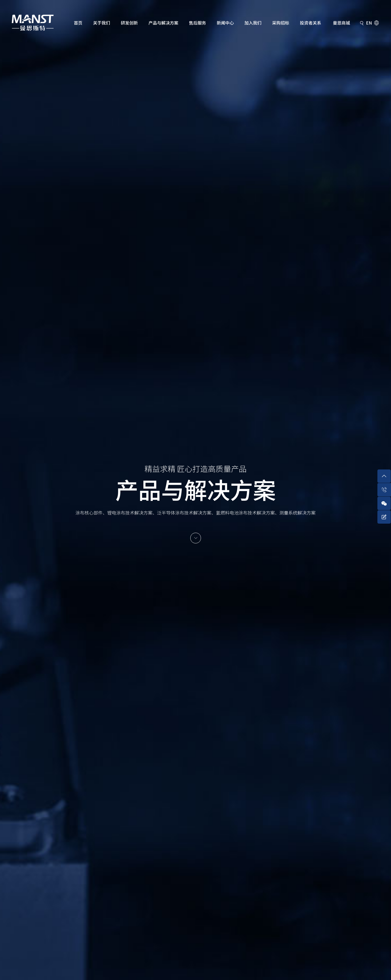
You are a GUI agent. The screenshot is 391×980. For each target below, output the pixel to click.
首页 (78, 23)
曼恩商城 (341, 23)
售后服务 (197, 23)
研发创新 (129, 23)
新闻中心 (225, 23)
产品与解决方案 (163, 23)
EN (369, 23)
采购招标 (281, 23)
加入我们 (253, 23)
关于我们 (102, 23)
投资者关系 (311, 23)
